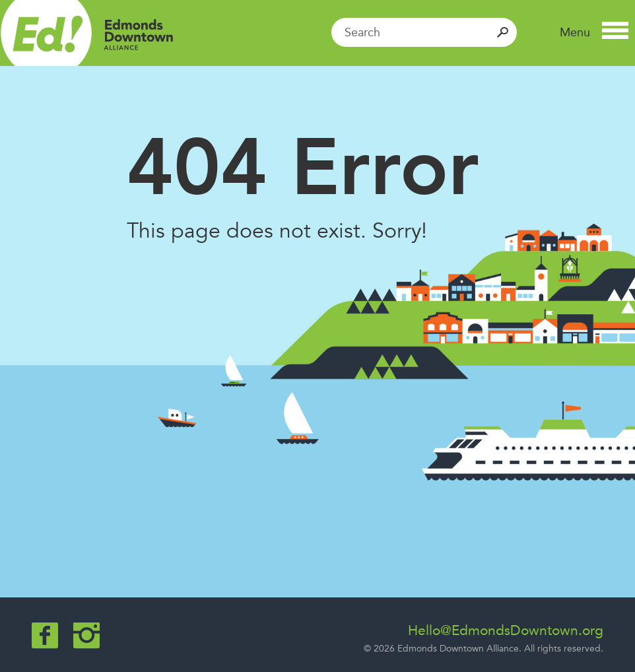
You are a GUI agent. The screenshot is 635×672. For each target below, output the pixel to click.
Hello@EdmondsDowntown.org (506, 630)
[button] (594, 32)
